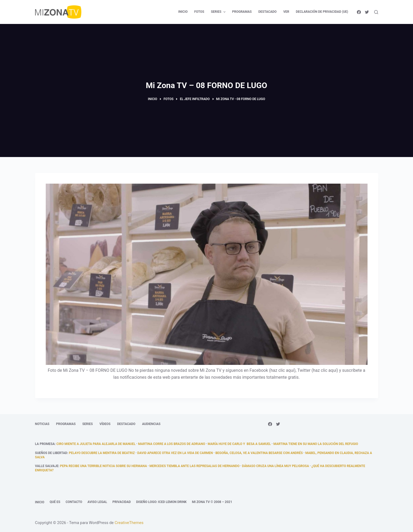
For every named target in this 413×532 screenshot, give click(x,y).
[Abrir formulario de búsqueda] (376, 12)
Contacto (74, 502)
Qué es (55, 502)
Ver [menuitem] (286, 12)
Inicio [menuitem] (183, 12)
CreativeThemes (129, 523)
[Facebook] (359, 12)
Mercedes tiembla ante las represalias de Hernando (194, 466)
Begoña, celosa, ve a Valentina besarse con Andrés (259, 453)
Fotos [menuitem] (199, 12)
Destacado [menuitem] (267, 12)
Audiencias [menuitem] (151, 424)
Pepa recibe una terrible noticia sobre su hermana (104, 466)
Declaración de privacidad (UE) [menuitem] (322, 12)
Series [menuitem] (219, 12)
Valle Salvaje (47, 466)
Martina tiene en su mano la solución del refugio (316, 444)
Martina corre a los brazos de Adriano (172, 444)
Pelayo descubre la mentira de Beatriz (102, 453)
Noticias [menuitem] (42, 424)
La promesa (45, 444)
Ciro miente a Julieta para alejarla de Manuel (96, 444)
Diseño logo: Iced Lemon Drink (161, 502)
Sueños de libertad (51, 453)
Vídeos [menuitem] (105, 424)
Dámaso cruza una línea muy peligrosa (276, 466)
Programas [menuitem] (242, 12)
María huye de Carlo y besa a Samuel (239, 444)
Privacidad (122, 502)
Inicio (40, 502)
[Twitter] (367, 12)
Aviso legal (97, 502)
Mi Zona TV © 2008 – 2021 (212, 502)
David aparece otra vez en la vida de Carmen (175, 453)
